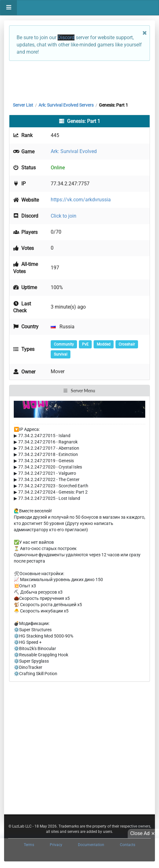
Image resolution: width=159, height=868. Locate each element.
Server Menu (79, 391)
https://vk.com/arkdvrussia (81, 200)
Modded (104, 344)
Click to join (64, 216)
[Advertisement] (79, 80)
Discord (66, 37)
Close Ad (143, 834)
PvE (85, 344)
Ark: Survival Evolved (74, 151)
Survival (61, 354)
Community (64, 344)
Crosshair (127, 344)
